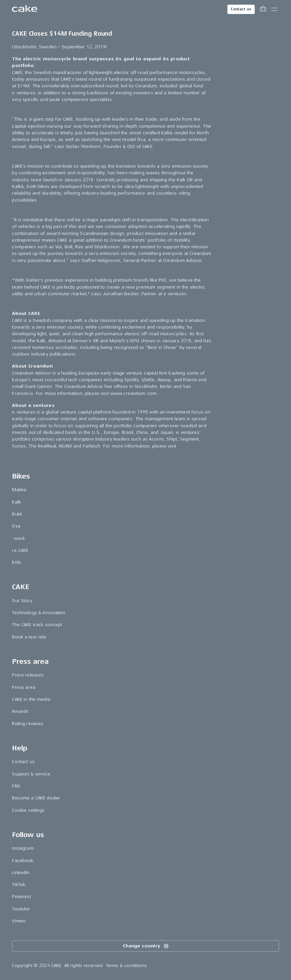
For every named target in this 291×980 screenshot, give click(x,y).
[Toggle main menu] (274, 9)
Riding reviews (28, 724)
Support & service (31, 774)
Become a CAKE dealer (36, 798)
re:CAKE (20, 550)
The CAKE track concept (37, 625)
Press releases (28, 675)
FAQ (16, 786)
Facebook (23, 861)
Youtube (21, 909)
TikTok (19, 885)
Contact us (241, 9)
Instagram (23, 848)
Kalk (16, 502)
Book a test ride (29, 637)
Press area (23, 687)
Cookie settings (28, 810)
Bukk (17, 514)
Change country (146, 946)
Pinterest (21, 897)
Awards (20, 711)
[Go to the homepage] (25, 9)
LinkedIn (21, 873)
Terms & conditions (127, 966)
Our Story (22, 601)
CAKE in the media (31, 699)
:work (18, 538)
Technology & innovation (39, 613)
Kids (16, 562)
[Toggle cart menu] (263, 9)
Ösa (16, 526)
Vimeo (19, 921)
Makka (19, 490)
